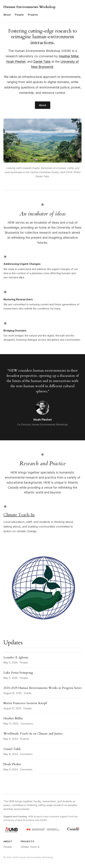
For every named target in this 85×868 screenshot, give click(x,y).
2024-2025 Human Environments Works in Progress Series (42, 688)
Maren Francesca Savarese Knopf (25, 703)
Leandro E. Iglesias (16, 657)
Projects (33, 15)
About (7, 15)
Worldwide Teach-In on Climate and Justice (33, 734)
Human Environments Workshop (30, 7)
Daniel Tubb (42, 62)
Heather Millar (69, 56)
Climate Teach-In (19, 515)
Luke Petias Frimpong (18, 673)
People (19, 15)
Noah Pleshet (16, 62)
